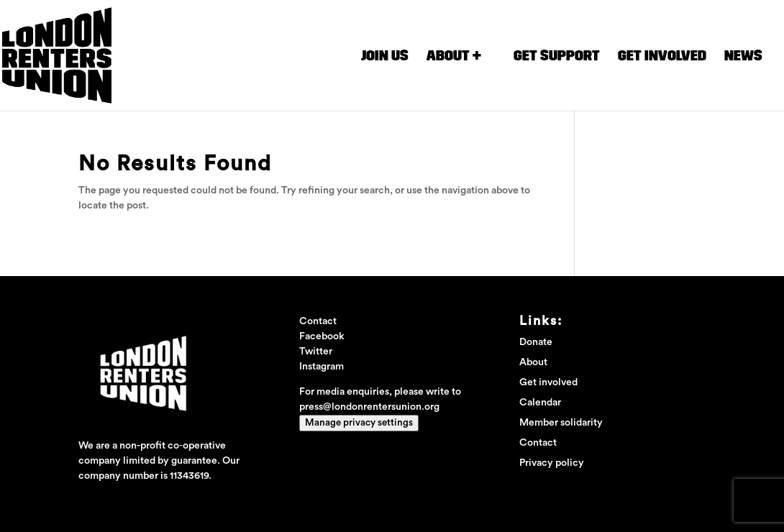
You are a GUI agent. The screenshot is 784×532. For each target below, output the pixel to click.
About (533, 362)
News (743, 56)
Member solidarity (561, 423)
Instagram (322, 367)
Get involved (662, 56)
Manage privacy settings (359, 423)
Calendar (540, 403)
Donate (536, 342)
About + (454, 56)
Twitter (316, 352)
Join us (385, 56)
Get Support (557, 56)
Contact (538, 443)
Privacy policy (552, 463)
